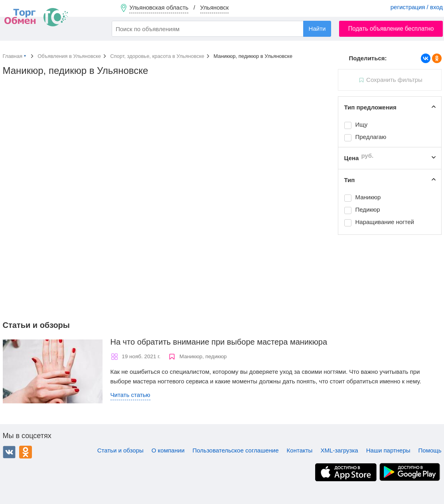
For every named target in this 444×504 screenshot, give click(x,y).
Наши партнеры (388, 450)
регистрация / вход (417, 7)
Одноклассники (26, 452)
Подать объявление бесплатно (391, 29)
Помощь (430, 450)
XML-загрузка (339, 450)
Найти (317, 29)
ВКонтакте (9, 452)
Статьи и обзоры (120, 450)
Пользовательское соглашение (236, 450)
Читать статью (130, 395)
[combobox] (221, 29)
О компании (168, 450)
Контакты (300, 450)
